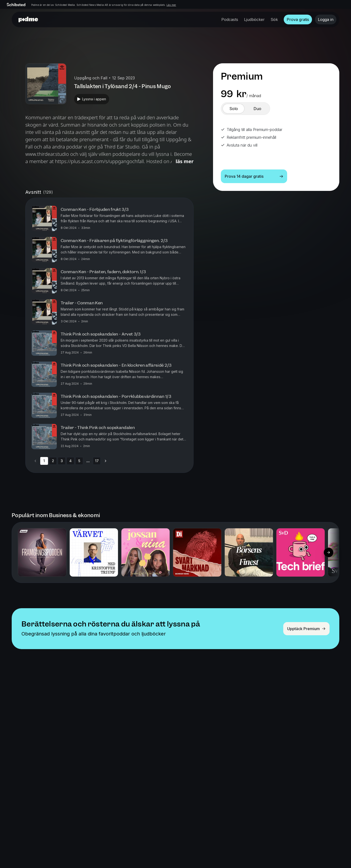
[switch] (234, 109)
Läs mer (171, 5)
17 (97, 461)
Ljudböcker (254, 19)
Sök (274, 19)
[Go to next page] (106, 461)
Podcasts (230, 19)
